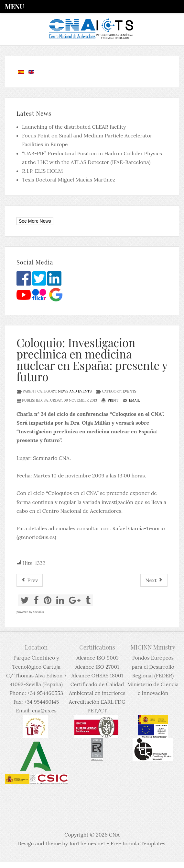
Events (130, 391)
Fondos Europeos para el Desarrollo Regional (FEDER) (153, 666)
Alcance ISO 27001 (97, 667)
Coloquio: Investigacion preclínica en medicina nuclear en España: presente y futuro (92, 359)
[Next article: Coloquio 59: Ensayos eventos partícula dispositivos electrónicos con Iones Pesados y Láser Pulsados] (154, 580)
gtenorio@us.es (36, 537)
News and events (75, 391)
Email (131, 400)
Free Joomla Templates (138, 843)
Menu (14, 6)
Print (110, 400)
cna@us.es (44, 710)
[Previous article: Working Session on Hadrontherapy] (30, 580)
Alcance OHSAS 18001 (97, 675)
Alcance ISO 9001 (97, 658)
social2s (38, 612)
